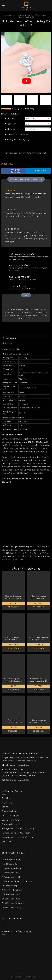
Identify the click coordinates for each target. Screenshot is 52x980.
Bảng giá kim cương (10, 820)
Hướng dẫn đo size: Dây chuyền (16, 833)
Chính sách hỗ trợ (11, 860)
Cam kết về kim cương (12, 907)
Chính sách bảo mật (11, 899)
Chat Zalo (38, 171)
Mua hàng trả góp (10, 886)
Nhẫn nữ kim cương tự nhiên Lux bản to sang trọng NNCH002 (13, 639)
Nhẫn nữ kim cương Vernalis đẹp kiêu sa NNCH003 (38, 597)
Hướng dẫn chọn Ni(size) (18, 139)
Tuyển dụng (7, 802)
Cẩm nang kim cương (11, 824)
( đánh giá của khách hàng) (23, 109)
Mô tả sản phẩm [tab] (9, 338)
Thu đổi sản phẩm (10, 864)
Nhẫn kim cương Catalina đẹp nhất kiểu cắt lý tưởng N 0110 (13, 680)
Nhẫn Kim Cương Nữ (26, 17)
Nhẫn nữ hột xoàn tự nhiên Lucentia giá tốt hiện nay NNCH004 (13, 597)
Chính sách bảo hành (11, 877)
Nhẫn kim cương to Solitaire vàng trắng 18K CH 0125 (13, 721)
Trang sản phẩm (9, 811)
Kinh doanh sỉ (8, 842)
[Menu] (3, 5)
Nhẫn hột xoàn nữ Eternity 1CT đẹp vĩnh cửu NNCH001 (38, 639)
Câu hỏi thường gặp (11, 815)
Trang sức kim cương (23, 15)
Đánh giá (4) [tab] (7, 343)
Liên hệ (5, 807)
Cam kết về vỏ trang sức (13, 903)
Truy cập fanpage (12, 171)
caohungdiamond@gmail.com (17, 765)
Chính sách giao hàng (11, 868)
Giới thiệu (6, 798)
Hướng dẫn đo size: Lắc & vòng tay (17, 837)
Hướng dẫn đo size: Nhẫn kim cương (18, 828)
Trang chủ (8, 15)
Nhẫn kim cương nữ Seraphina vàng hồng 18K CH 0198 (38, 721)
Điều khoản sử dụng (11, 894)
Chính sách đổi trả (10, 873)
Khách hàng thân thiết (12, 890)
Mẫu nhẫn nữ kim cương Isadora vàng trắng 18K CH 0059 (38, 680)
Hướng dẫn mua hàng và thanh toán (18, 881)
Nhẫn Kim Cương (40, 15)
